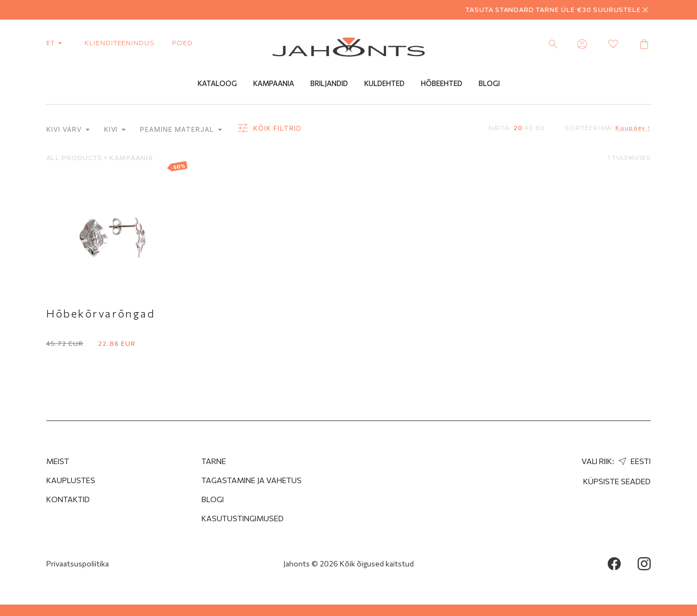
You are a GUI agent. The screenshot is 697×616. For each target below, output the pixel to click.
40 (529, 127)
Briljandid (329, 83)
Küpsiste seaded (617, 481)
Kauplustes (71, 480)
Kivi (115, 129)
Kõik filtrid (269, 129)
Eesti (633, 461)
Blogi (489, 83)
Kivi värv (68, 129)
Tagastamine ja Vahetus (252, 480)
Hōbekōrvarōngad (101, 313)
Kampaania (274, 83)
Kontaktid (68, 499)
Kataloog (217, 83)
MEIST (58, 461)
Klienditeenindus (119, 42)
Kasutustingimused (243, 518)
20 (518, 127)
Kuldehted (384, 83)
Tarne (214, 461)
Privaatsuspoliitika (78, 563)
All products (75, 157)
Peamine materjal (181, 129)
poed (182, 42)
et (56, 42)
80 (540, 127)
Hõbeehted (442, 83)
